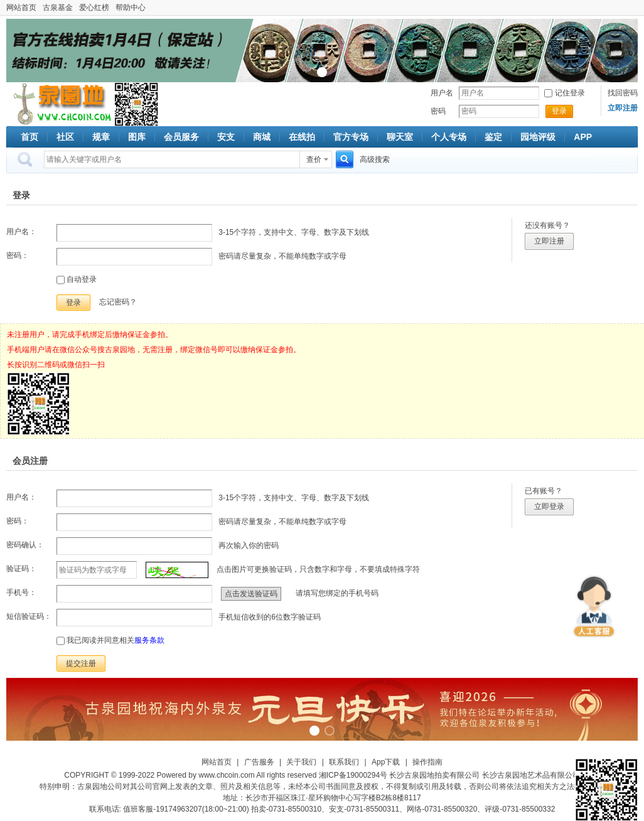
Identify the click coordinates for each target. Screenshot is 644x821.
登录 (559, 111)
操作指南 (427, 762)
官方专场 (351, 137)
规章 (101, 137)
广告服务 (259, 762)
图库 (137, 137)
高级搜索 (375, 159)
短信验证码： (29, 616)
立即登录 (549, 507)
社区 (65, 137)
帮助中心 (131, 8)
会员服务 (181, 137)
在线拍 (302, 137)
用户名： (21, 232)
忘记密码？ (118, 302)
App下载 (386, 762)
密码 (438, 111)
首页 (30, 137)
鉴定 (493, 137)
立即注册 (549, 241)
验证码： (21, 569)
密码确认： (25, 545)
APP (583, 137)
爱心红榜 (94, 8)
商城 (262, 137)
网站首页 (21, 8)
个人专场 (449, 137)
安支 (226, 137)
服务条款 (149, 640)
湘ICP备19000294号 (353, 775)
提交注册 (81, 663)
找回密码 (623, 93)
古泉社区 (60, 104)
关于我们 (301, 762)
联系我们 (344, 762)
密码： (18, 255)
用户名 (442, 93)
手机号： (21, 593)
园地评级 (538, 137)
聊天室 (400, 137)
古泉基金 (58, 8)
